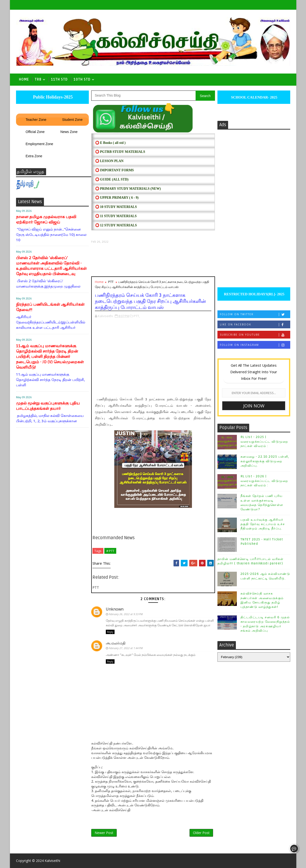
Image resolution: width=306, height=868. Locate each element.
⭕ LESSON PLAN (109, 161)
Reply (110, 632)
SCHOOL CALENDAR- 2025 (254, 97)
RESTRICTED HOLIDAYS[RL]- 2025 (254, 294)
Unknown (115, 609)
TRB (38, 79)
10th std (82, 79)
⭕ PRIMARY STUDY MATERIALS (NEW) (128, 189)
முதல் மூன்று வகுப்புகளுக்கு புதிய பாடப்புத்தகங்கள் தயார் (48, 406)
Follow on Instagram (255, 345)
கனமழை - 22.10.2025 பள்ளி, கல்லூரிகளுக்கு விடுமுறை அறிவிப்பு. (265, 461)
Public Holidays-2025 (52, 97)
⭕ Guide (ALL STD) (112, 179)
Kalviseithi (52, 861)
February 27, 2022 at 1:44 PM (126, 648)
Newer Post (104, 833)
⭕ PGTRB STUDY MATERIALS (120, 152)
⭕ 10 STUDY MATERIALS (116, 207)
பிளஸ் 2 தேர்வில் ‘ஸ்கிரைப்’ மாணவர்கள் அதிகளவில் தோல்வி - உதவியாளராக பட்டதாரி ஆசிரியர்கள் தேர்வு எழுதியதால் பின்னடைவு (51, 266)
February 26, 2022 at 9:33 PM (126, 614)
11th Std (59, 79)
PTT (111, 282)
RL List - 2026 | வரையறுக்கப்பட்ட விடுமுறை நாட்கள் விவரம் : (264, 481)
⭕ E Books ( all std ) (110, 143)
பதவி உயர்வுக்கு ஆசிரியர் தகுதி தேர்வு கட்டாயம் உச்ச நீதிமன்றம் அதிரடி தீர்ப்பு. (263, 524)
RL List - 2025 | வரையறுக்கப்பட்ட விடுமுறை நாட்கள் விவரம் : (264, 441)
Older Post (201, 833)
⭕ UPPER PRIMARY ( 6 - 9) (117, 198)
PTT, (137, 316)
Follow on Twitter (255, 314)
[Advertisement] (153, 260)
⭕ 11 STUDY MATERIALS (116, 216)
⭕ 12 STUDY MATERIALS (116, 225)
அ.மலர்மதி (116, 643)
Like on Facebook (255, 325)
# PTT (110, 551)
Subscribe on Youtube (255, 335)
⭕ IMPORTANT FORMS (115, 170)
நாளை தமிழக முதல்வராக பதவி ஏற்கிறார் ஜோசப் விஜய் (46, 219)
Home (24, 79)
